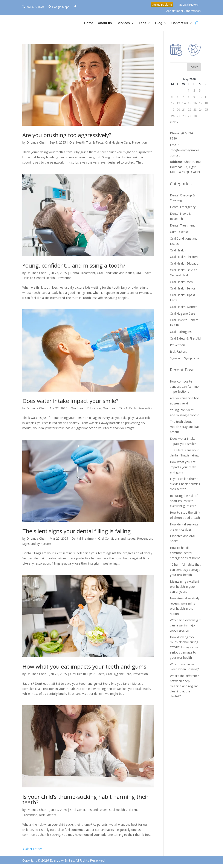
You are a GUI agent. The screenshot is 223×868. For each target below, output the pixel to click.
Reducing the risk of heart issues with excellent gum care (184, 501)
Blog (159, 23)
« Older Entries (32, 849)
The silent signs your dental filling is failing (76, 531)
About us (105, 23)
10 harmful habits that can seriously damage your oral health (185, 570)
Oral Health (178, 250)
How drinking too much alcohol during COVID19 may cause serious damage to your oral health (184, 647)
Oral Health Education (86, 408)
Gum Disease (179, 232)
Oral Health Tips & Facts (86, 142)
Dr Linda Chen (36, 142)
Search (194, 67)
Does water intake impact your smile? (70, 401)
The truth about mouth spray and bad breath (185, 427)
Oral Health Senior (183, 288)
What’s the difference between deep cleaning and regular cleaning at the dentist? (185, 686)
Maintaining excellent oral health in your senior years (185, 587)
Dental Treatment (83, 273)
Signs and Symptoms (37, 544)
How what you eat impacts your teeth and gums (84, 666)
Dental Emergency (183, 207)
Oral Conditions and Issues (115, 273)
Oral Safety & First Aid (185, 338)
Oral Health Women (184, 307)
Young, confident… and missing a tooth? (74, 265)
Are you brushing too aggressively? (67, 135)
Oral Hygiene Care (118, 142)
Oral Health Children (123, 810)
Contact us (180, 23)
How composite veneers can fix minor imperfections (185, 387)
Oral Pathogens (181, 332)
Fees (142, 23)
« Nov (174, 122)
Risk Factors (48, 815)
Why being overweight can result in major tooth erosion (185, 625)
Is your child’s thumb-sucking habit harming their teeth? (85, 799)
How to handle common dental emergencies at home (185, 553)
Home (89, 23)
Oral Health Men (181, 282)
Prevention (139, 142)
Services (123, 23)
